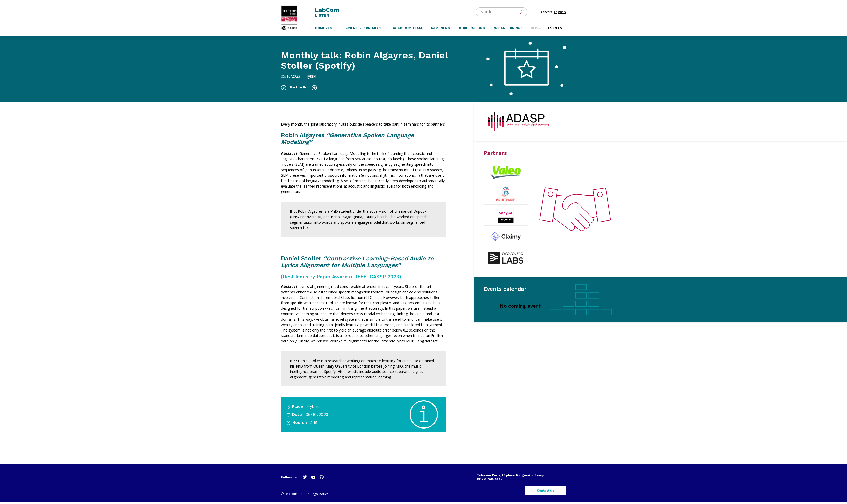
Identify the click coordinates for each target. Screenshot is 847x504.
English (560, 13)
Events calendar (505, 291)
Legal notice (320, 496)
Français (546, 13)
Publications (472, 30)
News (535, 30)
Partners (440, 30)
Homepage (325, 30)
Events (555, 30)
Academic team (407, 30)
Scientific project (364, 30)
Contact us (545, 493)
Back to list (299, 90)
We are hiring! (508, 30)
